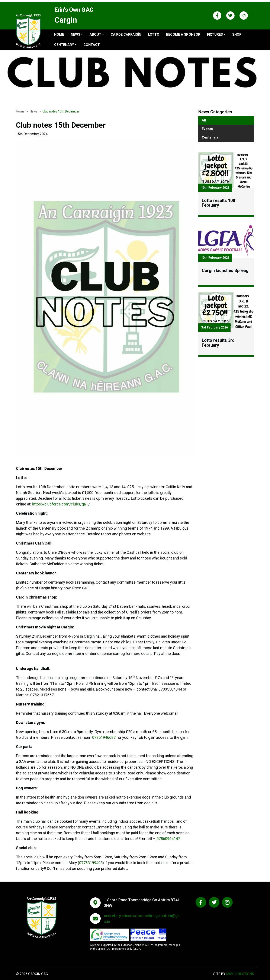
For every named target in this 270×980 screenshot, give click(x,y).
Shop (237, 34)
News (33, 112)
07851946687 (104, 740)
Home (59, 34)
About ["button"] (95, 34)
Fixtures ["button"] (215, 34)
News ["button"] (75, 34)
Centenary (210, 137)
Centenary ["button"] (64, 45)
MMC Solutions (240, 974)
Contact (92, 45)
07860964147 (168, 841)
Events (207, 129)
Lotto (154, 34)
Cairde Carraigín (126, 34)
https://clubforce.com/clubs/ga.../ (61, 507)
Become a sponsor (183, 34)
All (204, 120)
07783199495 (91, 865)
